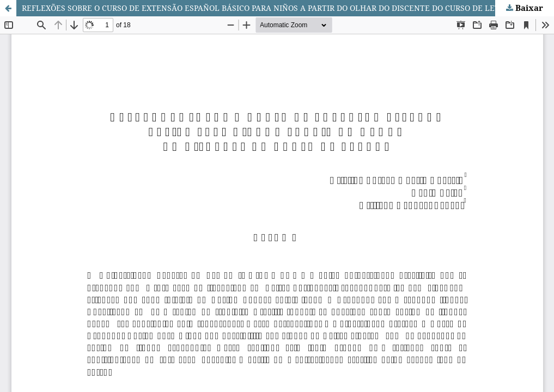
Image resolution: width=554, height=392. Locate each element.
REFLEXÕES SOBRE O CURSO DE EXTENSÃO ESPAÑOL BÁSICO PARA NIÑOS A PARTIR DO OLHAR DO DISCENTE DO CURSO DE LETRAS (268, 8)
